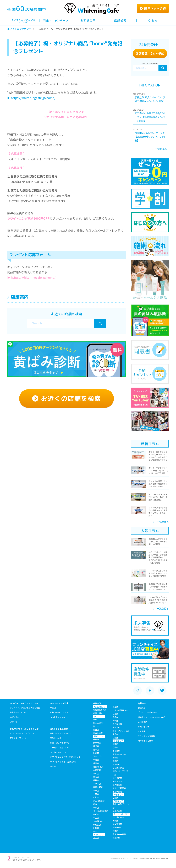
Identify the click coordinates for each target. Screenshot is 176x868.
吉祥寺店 (97, 770)
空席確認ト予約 (150, 53)
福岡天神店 (117, 824)
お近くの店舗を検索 (67, 398)
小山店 (96, 818)
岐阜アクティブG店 (121, 731)
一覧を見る (159, 149)
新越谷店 (97, 825)
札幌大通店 (98, 713)
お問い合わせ (144, 727)
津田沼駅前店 (99, 801)
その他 (53, 766)
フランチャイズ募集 (146, 736)
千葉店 (96, 794)
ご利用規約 (143, 722)
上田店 (96, 838)
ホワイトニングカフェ (19, 29)
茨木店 (115, 761)
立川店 (96, 773)
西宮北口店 (117, 785)
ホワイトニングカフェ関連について (65, 757)
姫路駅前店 (117, 792)
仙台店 (96, 730)
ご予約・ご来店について (61, 747)
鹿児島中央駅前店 (120, 834)
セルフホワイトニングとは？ (22, 733)
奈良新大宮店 (118, 768)
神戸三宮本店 (118, 781)
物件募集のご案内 (145, 741)
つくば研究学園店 (101, 811)
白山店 (115, 738)
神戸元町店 (117, 778)
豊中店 (115, 757)
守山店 (115, 747)
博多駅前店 (117, 827)
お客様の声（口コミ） (19, 712)
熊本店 (115, 831)
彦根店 (115, 744)
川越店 (96, 828)
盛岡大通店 (98, 723)
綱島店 (96, 780)
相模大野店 (98, 787)
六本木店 (97, 743)
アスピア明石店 (119, 788)
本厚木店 (97, 784)
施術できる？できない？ (61, 733)
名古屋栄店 (117, 724)
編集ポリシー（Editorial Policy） (152, 717)
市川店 (96, 797)
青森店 (96, 719)
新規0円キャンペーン (59, 712)
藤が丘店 (116, 727)
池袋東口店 (98, 767)
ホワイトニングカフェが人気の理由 (25, 708)
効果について (56, 738)
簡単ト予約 (153, 8)
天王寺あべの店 (119, 754)
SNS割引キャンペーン (59, 717)
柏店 (95, 804)
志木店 (96, 831)
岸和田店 (116, 764)
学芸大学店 (98, 756)
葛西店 (96, 749)
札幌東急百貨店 (100, 710)
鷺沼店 (96, 777)
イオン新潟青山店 (120, 710)
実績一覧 (14, 722)
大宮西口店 (98, 821)
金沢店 (115, 734)
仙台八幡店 (98, 733)
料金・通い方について (60, 743)
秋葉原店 (97, 739)
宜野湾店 (116, 838)
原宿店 (96, 753)
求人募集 (142, 731)
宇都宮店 (97, 814)
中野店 (96, 760)
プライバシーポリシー (147, 712)
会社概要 (142, 708)
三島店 (115, 714)
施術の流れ (15, 717)
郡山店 (96, 726)
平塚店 (96, 790)
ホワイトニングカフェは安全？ (63, 762)
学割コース (55, 708)
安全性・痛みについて (60, 752)
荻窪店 (96, 763)
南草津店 (116, 751)
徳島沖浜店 (117, 811)
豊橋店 (115, 717)
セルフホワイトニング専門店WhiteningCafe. (136, 858)
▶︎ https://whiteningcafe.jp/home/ (31, 98)
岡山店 (115, 798)
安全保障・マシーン (18, 738)
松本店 (115, 707)
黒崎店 (115, 821)
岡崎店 (115, 721)
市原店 (96, 808)
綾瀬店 (96, 746)
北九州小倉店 (118, 817)
